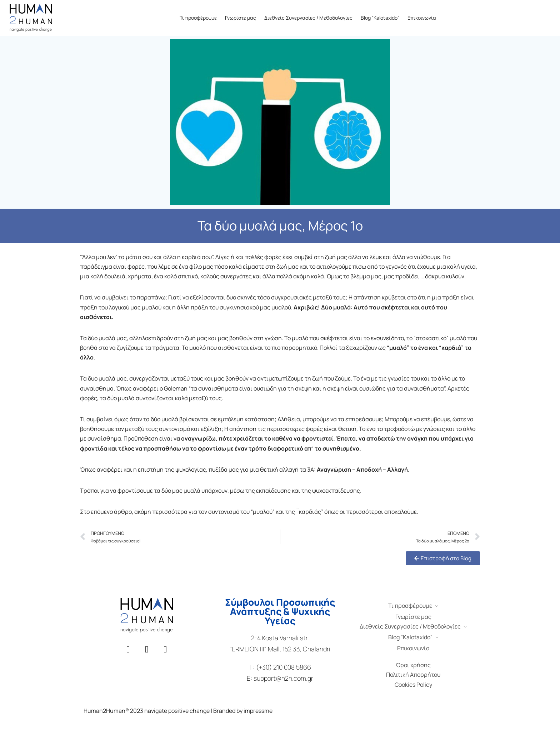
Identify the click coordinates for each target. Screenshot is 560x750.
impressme (258, 711)
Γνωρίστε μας (241, 18)
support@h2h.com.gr (283, 678)
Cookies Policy (413, 685)
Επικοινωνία (422, 18)
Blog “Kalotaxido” (380, 18)
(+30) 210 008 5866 (284, 667)
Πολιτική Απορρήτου (413, 675)
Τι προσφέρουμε (198, 18)
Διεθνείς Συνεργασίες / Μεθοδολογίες (308, 18)
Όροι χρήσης (413, 665)
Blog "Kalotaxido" (410, 637)
